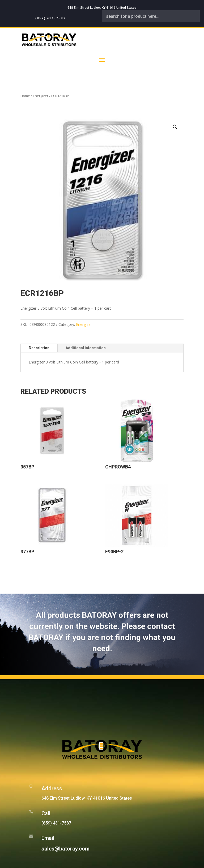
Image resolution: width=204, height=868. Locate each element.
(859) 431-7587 (50, 18)
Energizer (41, 96)
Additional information (86, 348)
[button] (175, 127)
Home (25, 96)
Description (39, 348)
